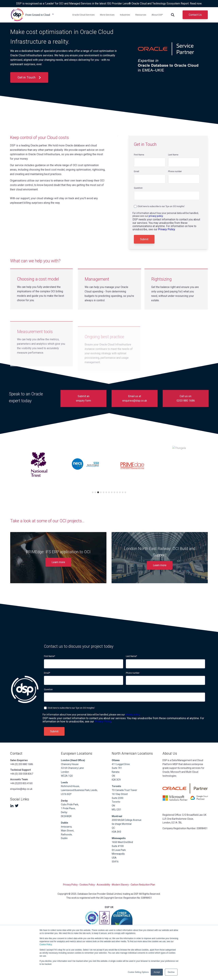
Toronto (116, 802)
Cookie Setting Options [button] (138, 972)
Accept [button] (157, 972)
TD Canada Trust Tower (124, 790)
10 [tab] (117, 492)
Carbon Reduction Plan (143, 885)
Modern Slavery (120, 885)
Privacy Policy (166, 229)
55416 (115, 862)
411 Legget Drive (121, 764)
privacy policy (156, 216)
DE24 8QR (67, 816)
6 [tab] (106, 492)
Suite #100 (118, 846)
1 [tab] (93, 492)
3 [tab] (98, 492)
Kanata (116, 772)
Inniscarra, (67, 827)
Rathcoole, (67, 834)
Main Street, (68, 831)
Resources (141, 15)
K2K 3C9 (116, 780)
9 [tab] (114, 492)
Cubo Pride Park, (70, 804)
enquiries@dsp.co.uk (21, 789)
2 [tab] (95, 492)
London (65, 772)
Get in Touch (29, 77)
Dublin (65, 823)
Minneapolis (118, 854)
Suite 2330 (118, 798)
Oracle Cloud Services (83, 15)
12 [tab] (123, 492)
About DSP (157, 15)
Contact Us (195, 15)
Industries (125, 15)
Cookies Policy (87, 885)
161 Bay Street (120, 794)
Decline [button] (171, 972)
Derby (64, 812)
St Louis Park (119, 850)
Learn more (58, 562)
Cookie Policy (46, 945)
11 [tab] (120, 492)
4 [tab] (101, 492)
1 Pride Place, (68, 808)
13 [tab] (125, 492)
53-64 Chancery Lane (72, 768)
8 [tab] (112, 492)
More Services (107, 15)
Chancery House (70, 764)
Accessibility (103, 885)
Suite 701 (117, 768)
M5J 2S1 (116, 810)
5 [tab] (104, 492)
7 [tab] (109, 492)
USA (114, 858)
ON (113, 776)
